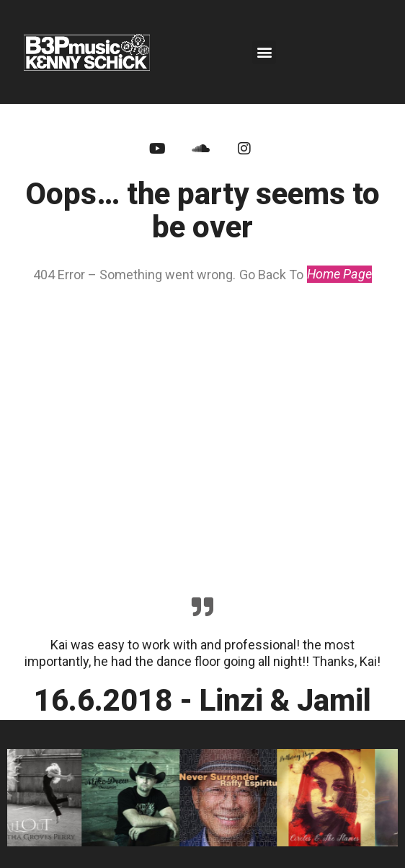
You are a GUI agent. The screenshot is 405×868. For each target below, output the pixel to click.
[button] (264, 52)
